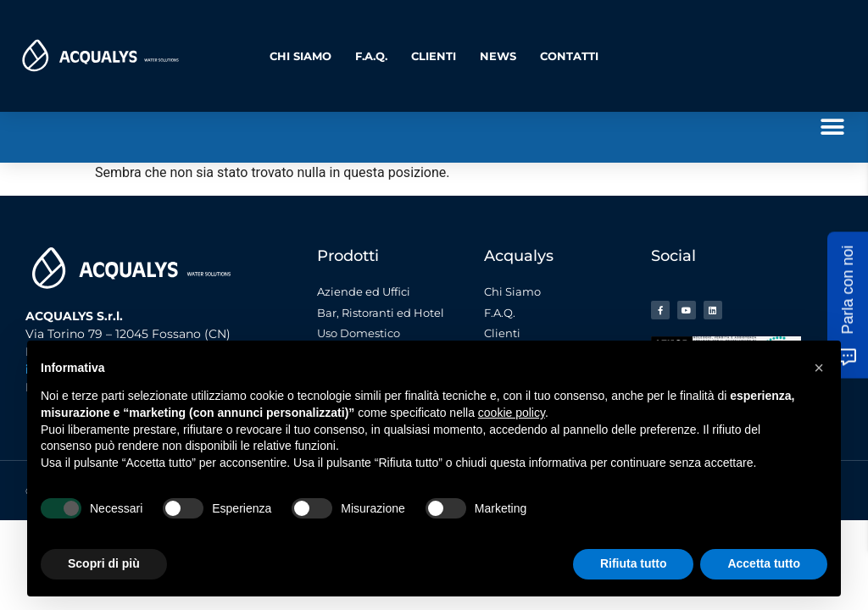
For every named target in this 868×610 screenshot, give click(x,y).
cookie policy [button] (512, 413)
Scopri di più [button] (104, 563)
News (498, 56)
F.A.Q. (371, 56)
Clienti (434, 56)
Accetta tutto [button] (764, 563)
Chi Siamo (300, 56)
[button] (832, 127)
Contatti (569, 56)
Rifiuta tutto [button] (634, 563)
